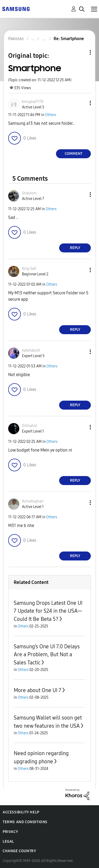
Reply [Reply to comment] (75, 248)
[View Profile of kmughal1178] (33, 102)
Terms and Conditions (25, 822)
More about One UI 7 (37, 690)
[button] (82, 103)
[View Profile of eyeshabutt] (31, 350)
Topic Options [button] (81, 52)
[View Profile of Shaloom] (29, 193)
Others (51, 115)
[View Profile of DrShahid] (29, 426)
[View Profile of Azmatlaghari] (33, 501)
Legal (8, 841)
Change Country (19, 851)
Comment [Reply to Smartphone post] (74, 154)
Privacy (10, 832)
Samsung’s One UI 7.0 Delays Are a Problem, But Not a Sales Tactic (47, 654)
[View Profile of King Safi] (29, 269)
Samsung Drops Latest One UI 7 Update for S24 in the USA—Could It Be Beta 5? (48, 611)
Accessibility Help (21, 812)
